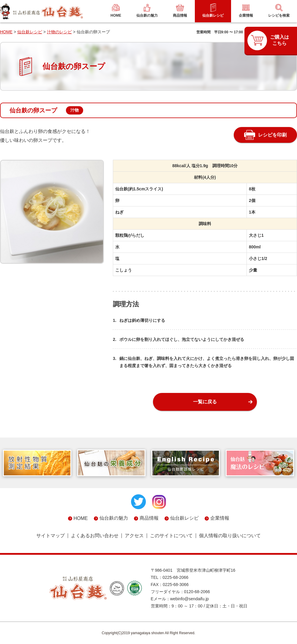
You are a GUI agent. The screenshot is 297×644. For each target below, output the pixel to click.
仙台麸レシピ (30, 32)
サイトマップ (50, 536)
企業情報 (220, 518)
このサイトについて (171, 536)
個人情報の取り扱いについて (230, 536)
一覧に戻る (205, 402)
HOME (6, 32)
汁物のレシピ (59, 32)
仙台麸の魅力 (114, 518)
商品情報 (149, 518)
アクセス (134, 536)
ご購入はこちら (279, 40)
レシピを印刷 (272, 135)
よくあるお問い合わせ (95, 536)
